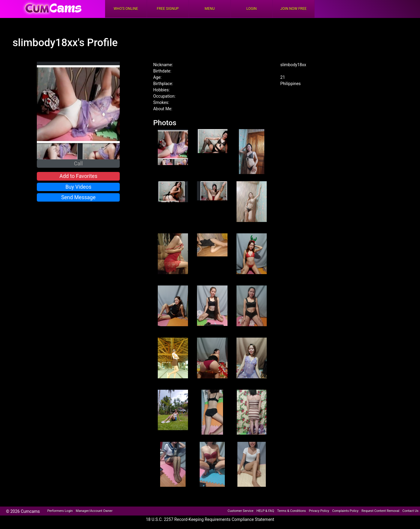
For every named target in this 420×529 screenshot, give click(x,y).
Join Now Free (293, 9)
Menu (210, 9)
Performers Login (60, 511)
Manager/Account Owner (94, 511)
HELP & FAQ (265, 511)
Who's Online (126, 9)
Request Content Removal (380, 511)
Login (251, 9)
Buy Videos (78, 187)
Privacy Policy (319, 511)
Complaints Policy (345, 511)
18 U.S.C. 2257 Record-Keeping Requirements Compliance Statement (210, 519)
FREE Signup (168, 9)
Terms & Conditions (292, 511)
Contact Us (410, 511)
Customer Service (240, 511)
